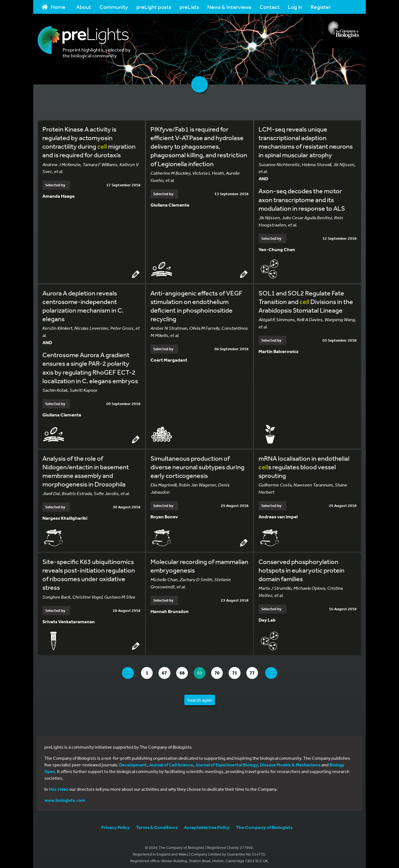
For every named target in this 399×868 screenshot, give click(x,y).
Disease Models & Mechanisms (290, 762)
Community (114, 7)
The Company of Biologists (264, 824)
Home (53, 7)
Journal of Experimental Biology (227, 762)
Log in (295, 7)
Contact (270, 7)
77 (259, 670)
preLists (189, 7)
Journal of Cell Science (171, 762)
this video (59, 786)
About (84, 7)
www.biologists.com (65, 797)
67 (163, 670)
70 (220, 670)
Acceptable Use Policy (207, 824)
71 (240, 670)
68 (182, 670)
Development (133, 762)
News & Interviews (229, 7)
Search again (200, 697)
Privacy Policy (115, 824)
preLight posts (154, 7)
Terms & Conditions (157, 824)
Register (321, 7)
